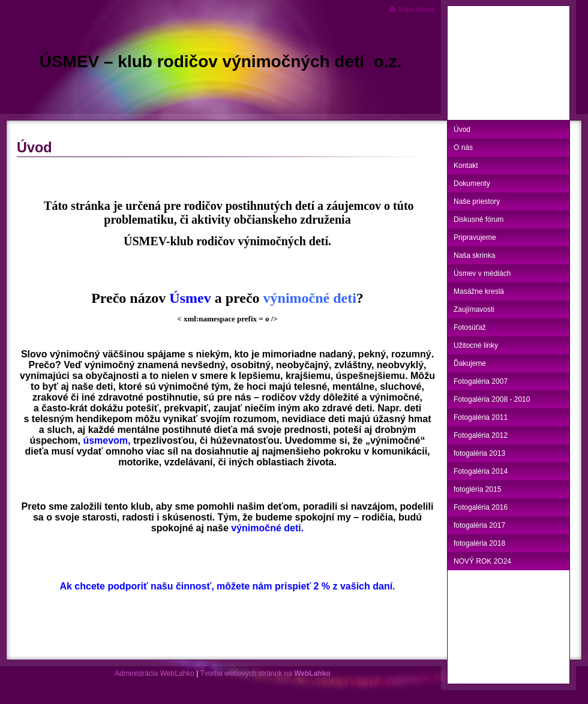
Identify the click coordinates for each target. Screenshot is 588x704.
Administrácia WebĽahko (154, 673)
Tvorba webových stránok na (265, 673)
